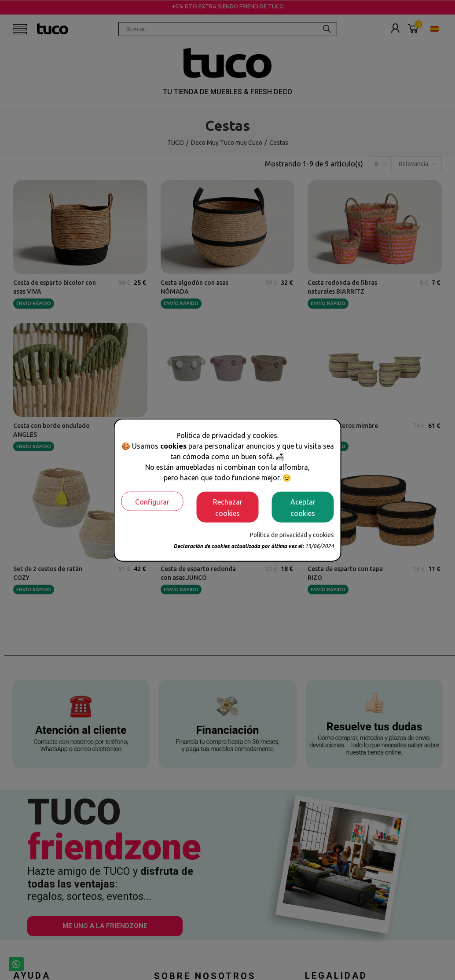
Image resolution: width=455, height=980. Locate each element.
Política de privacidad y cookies (292, 534)
